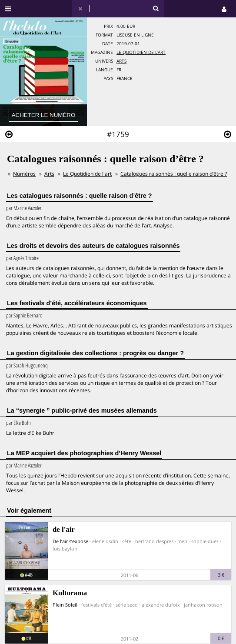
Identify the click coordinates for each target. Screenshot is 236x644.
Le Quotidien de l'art (141, 52)
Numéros (24, 174)
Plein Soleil (65, 605)
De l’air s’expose (70, 541)
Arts (121, 61)
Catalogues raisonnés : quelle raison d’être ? (174, 174)
